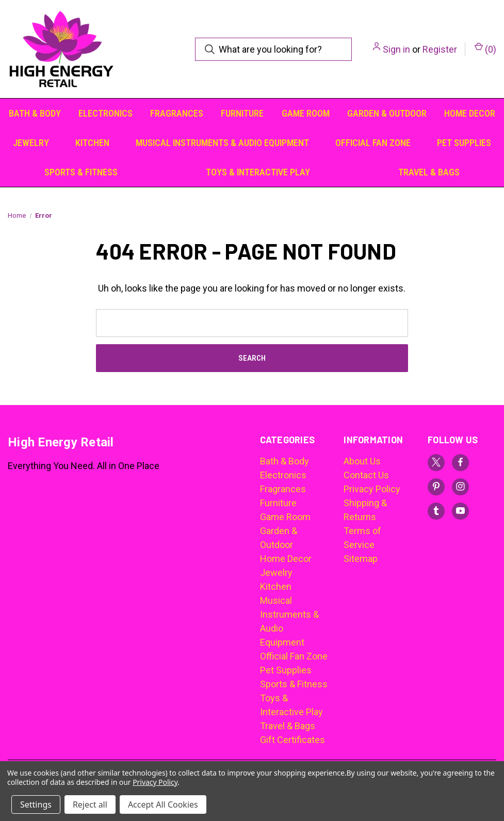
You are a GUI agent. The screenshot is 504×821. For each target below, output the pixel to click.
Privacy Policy (372, 489)
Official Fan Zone (373, 143)
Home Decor (470, 113)
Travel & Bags (429, 172)
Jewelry (31, 143)
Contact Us (366, 475)
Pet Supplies (464, 143)
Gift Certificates (292, 740)
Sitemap (361, 559)
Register (440, 49)
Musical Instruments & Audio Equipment (222, 143)
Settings (36, 804)
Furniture (242, 113)
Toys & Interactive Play (258, 172)
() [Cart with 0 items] (485, 49)
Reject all (90, 804)
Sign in (396, 49)
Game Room (306, 113)
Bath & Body (35, 113)
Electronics (105, 113)
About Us (362, 461)
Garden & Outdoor (387, 113)
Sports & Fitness (81, 172)
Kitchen (92, 143)
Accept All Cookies (163, 804)
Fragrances (177, 113)
